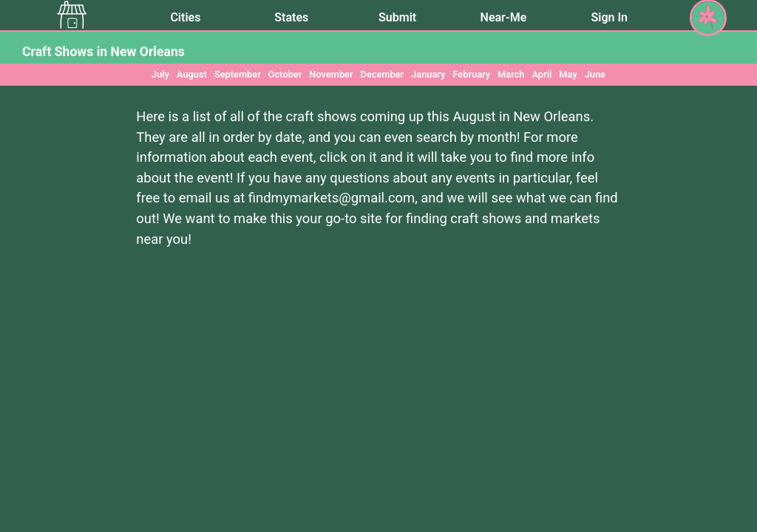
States (291, 17)
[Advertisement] (378, 404)
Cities (185, 17)
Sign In (610, 17)
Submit (397, 17)
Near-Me (504, 17)
